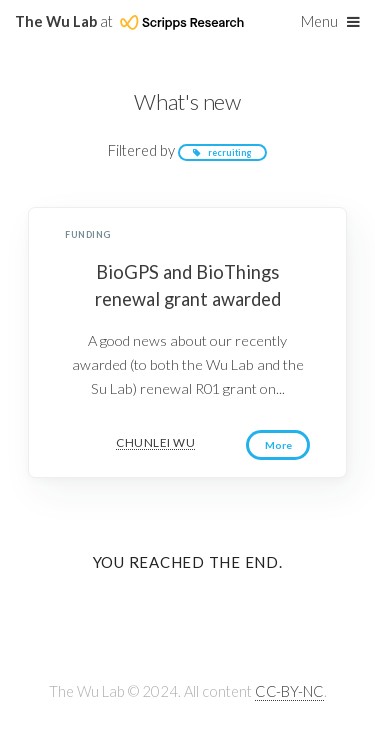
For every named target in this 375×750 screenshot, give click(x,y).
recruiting (230, 152)
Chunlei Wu (155, 443)
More (279, 446)
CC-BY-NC (289, 692)
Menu (319, 21)
